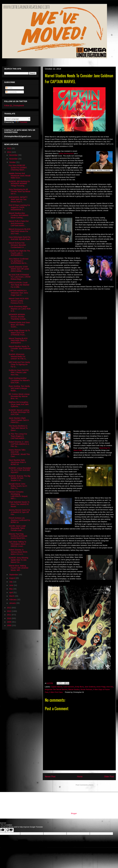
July (11, 582)
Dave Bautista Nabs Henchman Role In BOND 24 (17, 462)
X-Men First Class (56, 692)
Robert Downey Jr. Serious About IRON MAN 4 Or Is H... (18, 552)
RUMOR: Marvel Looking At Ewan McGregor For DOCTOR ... (19, 412)
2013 (9, 608)
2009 (9, 622)
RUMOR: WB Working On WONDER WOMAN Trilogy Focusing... (19, 184)
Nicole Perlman (86, 689)
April (11, 592)
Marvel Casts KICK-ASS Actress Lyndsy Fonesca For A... (19, 301)
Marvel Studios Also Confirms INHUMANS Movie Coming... (19, 215)
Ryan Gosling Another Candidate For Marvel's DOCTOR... (19, 380)
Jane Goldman (90, 687)
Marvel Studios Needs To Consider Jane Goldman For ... (20, 349)
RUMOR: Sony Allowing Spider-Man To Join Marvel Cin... (18, 560)
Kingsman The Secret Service (56, 689)
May (11, 589)
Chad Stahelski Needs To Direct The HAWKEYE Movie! (19, 504)
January (13, 603)
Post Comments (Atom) (85, 785)
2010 (9, 618)
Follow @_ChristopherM (14, 106)
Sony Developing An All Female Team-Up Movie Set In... (19, 192)
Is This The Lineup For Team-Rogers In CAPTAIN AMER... (18, 436)
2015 (9, 148)
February (13, 600)
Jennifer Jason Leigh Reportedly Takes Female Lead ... (17, 528)
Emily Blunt (79, 687)
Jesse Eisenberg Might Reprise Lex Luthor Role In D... (20, 309)
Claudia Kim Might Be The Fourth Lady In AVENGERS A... (19, 253)
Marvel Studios (74, 689)
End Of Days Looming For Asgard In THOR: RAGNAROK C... (19, 207)
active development (66, 153)
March (12, 596)
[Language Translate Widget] (17, 119)
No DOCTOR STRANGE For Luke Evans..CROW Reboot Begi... (20, 277)
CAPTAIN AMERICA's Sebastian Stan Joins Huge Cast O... (18, 293)
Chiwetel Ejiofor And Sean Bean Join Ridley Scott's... (19, 325)
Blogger (74, 813)
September (14, 575)
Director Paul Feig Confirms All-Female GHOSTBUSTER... (18, 536)
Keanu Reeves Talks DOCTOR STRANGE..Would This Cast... (19, 453)
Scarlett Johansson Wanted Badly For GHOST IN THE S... (18, 356)
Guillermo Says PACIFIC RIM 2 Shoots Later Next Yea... (19, 372)
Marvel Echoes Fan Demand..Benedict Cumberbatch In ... (17, 245)
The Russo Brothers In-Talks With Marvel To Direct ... (18, 428)
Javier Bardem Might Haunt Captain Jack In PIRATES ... (19, 420)
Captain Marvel (57, 687)
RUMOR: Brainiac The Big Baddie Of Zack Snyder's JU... (19, 478)
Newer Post (50, 777)
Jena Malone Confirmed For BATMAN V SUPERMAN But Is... (19, 261)
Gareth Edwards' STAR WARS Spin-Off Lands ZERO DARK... (19, 269)
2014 (9, 152)
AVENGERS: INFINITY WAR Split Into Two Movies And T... (18, 199)
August (12, 578)
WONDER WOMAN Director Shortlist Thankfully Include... (18, 317)
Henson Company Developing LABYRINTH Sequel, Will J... (18, 495)
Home (80, 777)
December (14, 155)
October (13, 162)
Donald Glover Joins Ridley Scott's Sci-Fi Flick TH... (18, 486)
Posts (9, 88)
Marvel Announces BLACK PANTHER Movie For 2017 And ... (20, 231)
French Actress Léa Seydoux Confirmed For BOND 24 (19, 520)
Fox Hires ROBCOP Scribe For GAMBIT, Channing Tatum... (18, 168)
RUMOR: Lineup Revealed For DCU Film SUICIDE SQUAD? (20, 470)
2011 (9, 615)
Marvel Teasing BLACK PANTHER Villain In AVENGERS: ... (18, 341)
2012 (9, 611)
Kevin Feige (101, 687)
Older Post (109, 777)
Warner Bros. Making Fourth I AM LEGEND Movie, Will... (19, 568)
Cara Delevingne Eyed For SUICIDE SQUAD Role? (20, 238)
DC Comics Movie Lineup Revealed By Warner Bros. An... (19, 396)
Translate (21, 122)
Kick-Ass (110, 687)
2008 (9, 625)
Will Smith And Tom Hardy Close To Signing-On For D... (19, 364)
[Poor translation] (10, 830)
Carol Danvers (69, 687)
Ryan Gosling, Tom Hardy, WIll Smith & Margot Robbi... (19, 388)
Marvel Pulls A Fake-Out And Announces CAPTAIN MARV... (19, 223)
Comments (11, 92)
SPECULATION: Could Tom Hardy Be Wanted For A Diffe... (19, 285)
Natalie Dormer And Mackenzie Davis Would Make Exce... (20, 176)
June (11, 585)
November (14, 159)
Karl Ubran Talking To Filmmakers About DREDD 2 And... (18, 544)
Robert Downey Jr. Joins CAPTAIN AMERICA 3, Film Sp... (19, 444)
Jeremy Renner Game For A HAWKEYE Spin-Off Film (19, 512)
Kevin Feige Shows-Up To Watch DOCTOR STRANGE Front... (19, 333)
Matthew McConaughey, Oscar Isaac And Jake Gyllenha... (19, 404)
